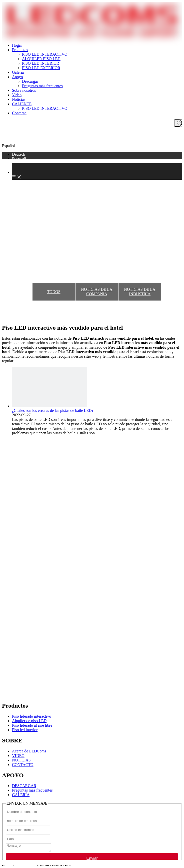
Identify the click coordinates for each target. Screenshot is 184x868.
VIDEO (18, 756)
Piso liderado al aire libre (32, 725)
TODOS (54, 292)
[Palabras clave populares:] (178, 123)
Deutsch (18, 154)
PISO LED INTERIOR (40, 63)
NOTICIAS (21, 760)
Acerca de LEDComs (29, 751)
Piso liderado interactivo (31, 716)
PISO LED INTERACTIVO (45, 54)
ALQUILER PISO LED (41, 59)
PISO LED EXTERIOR (41, 68)
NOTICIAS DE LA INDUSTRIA (140, 292)
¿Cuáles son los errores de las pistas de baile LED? (53, 410)
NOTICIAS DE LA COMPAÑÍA (97, 292)
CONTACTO (23, 765)
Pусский (19, 159)
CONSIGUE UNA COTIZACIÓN (92, 139)
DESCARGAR (24, 786)
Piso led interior (25, 730)
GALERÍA (21, 795)
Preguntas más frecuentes (42, 86)
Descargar (30, 81)
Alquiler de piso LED (29, 721)
